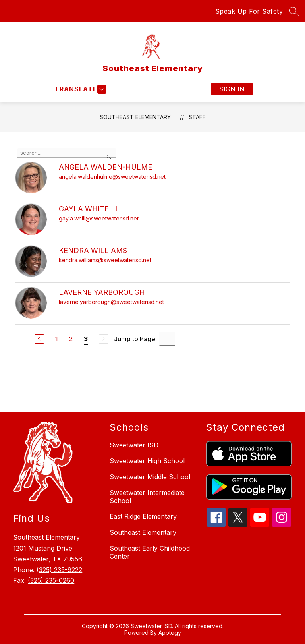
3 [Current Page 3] (86, 339)
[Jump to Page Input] (167, 339)
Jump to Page (135, 339)
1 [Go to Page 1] (57, 339)
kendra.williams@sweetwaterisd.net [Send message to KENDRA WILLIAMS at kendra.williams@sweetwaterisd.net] (105, 260)
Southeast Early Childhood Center (150, 552)
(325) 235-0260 (51, 580)
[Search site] (294, 11)
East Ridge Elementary (143, 516)
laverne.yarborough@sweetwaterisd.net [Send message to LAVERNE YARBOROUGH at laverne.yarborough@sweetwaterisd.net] (111, 302)
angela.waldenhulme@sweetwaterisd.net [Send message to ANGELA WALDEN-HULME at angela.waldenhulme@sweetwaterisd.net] (112, 177)
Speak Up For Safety (249, 11)
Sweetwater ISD (134, 445)
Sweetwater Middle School (150, 477)
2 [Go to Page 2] (71, 339)
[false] (67, 153)
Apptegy (170, 633)
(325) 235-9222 (59, 570)
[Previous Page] (39, 339)
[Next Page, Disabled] (104, 339)
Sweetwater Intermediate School (147, 497)
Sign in (232, 89)
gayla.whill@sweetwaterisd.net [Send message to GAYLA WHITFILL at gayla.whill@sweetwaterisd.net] (99, 218)
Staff (197, 117)
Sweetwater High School (147, 461)
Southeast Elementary (135, 117)
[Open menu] (79, 89)
